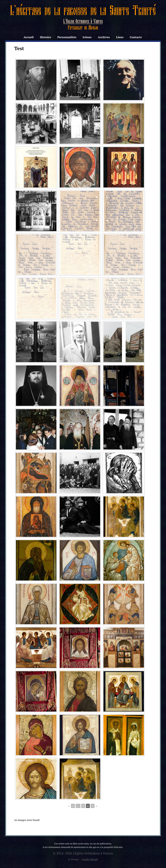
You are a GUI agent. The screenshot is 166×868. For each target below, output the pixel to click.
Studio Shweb (90, 859)
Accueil (29, 37)
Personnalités (67, 37)
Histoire (45, 37)
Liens (120, 37)
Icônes (87, 37)
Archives (104, 37)
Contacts (136, 37)
